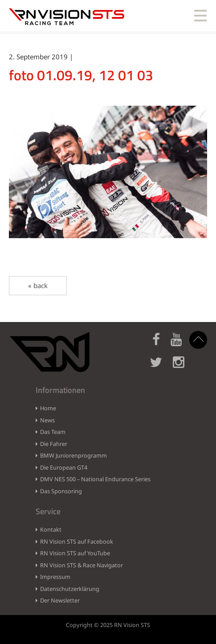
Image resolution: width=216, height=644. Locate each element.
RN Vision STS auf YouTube (75, 553)
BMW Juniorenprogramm (73, 455)
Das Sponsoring (61, 491)
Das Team (53, 432)
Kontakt (51, 529)
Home (48, 408)
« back (38, 285)
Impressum (55, 577)
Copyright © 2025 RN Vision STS (108, 625)
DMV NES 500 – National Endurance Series (95, 479)
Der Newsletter (60, 600)
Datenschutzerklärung (70, 589)
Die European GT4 (64, 467)
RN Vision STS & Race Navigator (82, 565)
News (47, 420)
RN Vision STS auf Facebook (77, 541)
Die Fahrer (54, 444)
